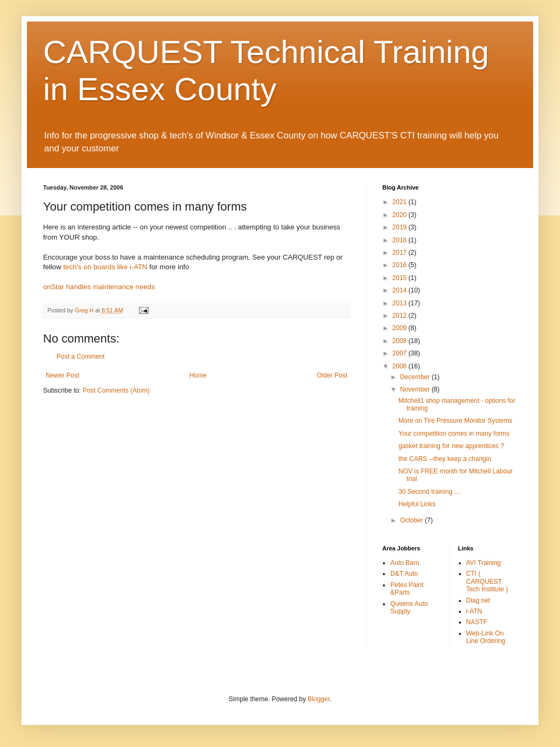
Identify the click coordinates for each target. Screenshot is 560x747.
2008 (401, 341)
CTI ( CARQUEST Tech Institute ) (487, 581)
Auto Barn (405, 563)
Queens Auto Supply (409, 608)
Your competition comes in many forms (454, 434)
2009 (401, 328)
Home (198, 375)
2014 (401, 290)
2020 (401, 215)
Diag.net (478, 601)
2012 (401, 316)
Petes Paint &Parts (407, 589)
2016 (401, 265)
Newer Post (62, 375)
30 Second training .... (430, 492)
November (416, 389)
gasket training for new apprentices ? (451, 446)
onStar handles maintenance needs (99, 287)
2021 (401, 202)
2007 (401, 353)
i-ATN (474, 611)
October (412, 520)
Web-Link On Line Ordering (486, 637)
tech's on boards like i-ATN (105, 267)
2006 (401, 366)
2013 (401, 303)
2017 (401, 253)
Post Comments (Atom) (116, 390)
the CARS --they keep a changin (445, 459)
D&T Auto (404, 574)
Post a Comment (80, 357)
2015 (401, 278)
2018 (401, 240)
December (416, 377)
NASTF (477, 622)
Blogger (318, 699)
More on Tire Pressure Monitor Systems (455, 421)
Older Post (332, 375)
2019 (401, 227)
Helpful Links (417, 504)
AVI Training (484, 563)
